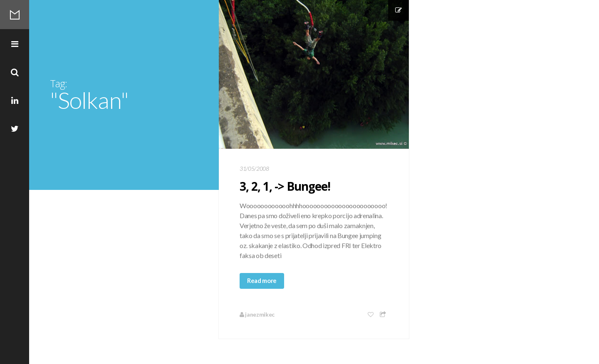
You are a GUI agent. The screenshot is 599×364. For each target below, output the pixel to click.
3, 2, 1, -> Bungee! (285, 186)
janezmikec (257, 314)
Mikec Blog (15, 15)
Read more (262, 280)
